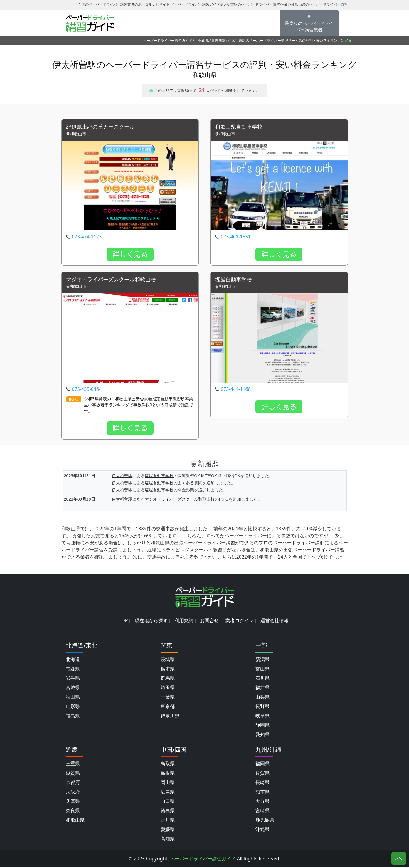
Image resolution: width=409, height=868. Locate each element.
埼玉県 (168, 689)
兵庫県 (73, 802)
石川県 (262, 679)
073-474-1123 (87, 237)
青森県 (73, 670)
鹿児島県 (265, 821)
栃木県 (168, 670)
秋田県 (73, 698)
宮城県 (73, 689)
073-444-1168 (236, 391)
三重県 (73, 765)
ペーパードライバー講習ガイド (168, 40)
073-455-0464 (87, 391)
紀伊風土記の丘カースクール (104, 127)
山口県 (168, 802)
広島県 (168, 793)
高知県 (168, 840)
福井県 (262, 689)
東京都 (168, 707)
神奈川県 (170, 717)
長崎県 (262, 783)
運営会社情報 (275, 622)
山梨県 (262, 698)
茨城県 (168, 660)
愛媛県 (168, 830)
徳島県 (168, 812)
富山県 (262, 670)
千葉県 (168, 698)
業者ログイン (240, 622)
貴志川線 (218, 40)
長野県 (262, 707)
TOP (123, 622)
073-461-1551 (236, 237)
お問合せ (209, 622)
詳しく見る (130, 255)
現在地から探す (151, 622)
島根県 (168, 774)
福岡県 (262, 765)
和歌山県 (202, 40)
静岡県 (262, 726)
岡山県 (168, 783)
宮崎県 (262, 812)
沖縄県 (262, 830)
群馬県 (168, 679)
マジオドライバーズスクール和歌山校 (116, 281)
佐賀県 (262, 774)
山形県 (73, 707)
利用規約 (184, 622)
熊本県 (262, 793)
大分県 (262, 802)
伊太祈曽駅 (122, 477)
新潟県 (262, 660)
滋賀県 (73, 774)
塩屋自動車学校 (235, 281)
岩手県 (73, 679)
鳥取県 (168, 765)
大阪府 (73, 793)
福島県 (73, 717)
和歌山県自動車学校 (241, 127)
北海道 (73, 660)
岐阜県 (262, 717)
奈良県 (73, 812)
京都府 (73, 783)
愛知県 (262, 736)
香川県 (168, 821)
